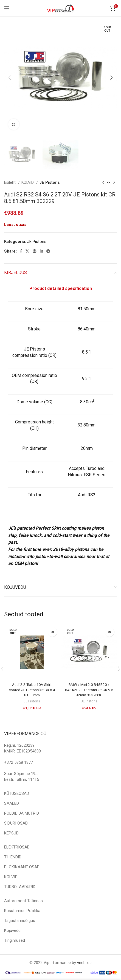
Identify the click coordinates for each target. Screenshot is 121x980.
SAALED (12, 803)
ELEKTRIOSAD (17, 847)
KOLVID (28, 182)
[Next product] (114, 183)
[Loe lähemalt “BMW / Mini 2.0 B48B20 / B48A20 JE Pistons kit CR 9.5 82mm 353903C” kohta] (109, 632)
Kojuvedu (12, 930)
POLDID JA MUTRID (22, 813)
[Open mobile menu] (7, 8)
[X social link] (27, 251)
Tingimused (15, 940)
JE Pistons (50, 182)
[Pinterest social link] (35, 251)
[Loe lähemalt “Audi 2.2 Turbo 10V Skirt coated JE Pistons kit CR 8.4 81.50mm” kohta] (52, 632)
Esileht (10, 182)
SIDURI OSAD (16, 823)
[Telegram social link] (48, 251)
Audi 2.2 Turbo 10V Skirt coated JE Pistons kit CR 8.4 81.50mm (32, 690)
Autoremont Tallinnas (23, 901)
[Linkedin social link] (41, 251)
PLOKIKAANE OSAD (22, 867)
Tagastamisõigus (20, 921)
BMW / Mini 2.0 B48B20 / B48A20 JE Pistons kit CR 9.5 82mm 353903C (89, 690)
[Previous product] (103, 183)
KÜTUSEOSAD (17, 793)
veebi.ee (84, 963)
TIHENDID (13, 857)
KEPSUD (11, 833)
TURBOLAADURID (20, 887)
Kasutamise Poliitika (22, 911)
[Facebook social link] (21, 251)
